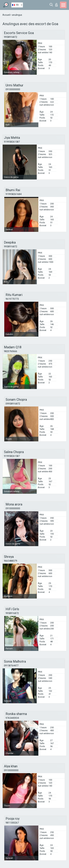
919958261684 (14, 194)
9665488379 (11, 561)
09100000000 (13, 89)
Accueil (7, 15)
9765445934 (12, 718)
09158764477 (11, 666)
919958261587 (12, 142)
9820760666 (11, 351)
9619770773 (12, 299)
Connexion (56, 5)
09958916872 (13, 404)
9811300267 (12, 823)
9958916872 (11, 37)
